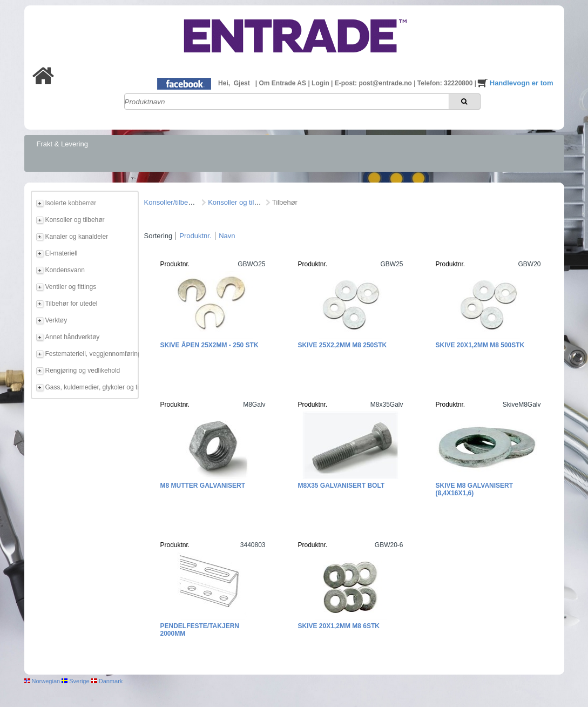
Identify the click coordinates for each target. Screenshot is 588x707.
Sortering (158, 236)
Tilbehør (285, 202)
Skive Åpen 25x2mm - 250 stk (209, 345)
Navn (227, 236)
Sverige (75, 681)
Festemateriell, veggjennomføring (90, 354)
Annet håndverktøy (73, 337)
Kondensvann (65, 270)
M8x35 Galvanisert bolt (342, 486)
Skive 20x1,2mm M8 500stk (480, 345)
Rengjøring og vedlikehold (83, 371)
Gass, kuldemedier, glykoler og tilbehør (90, 387)
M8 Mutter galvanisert (203, 486)
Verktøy (56, 320)
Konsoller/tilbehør (171, 202)
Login (321, 83)
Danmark (107, 681)
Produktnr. (195, 236)
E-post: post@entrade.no (374, 83)
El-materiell (62, 253)
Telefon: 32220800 (446, 83)
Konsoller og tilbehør (75, 220)
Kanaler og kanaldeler (77, 237)
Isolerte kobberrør (71, 203)
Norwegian (42, 681)
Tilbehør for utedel (72, 304)
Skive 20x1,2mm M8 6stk (339, 626)
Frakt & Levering (62, 144)
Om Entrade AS (283, 83)
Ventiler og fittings (71, 287)
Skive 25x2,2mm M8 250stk (343, 345)
